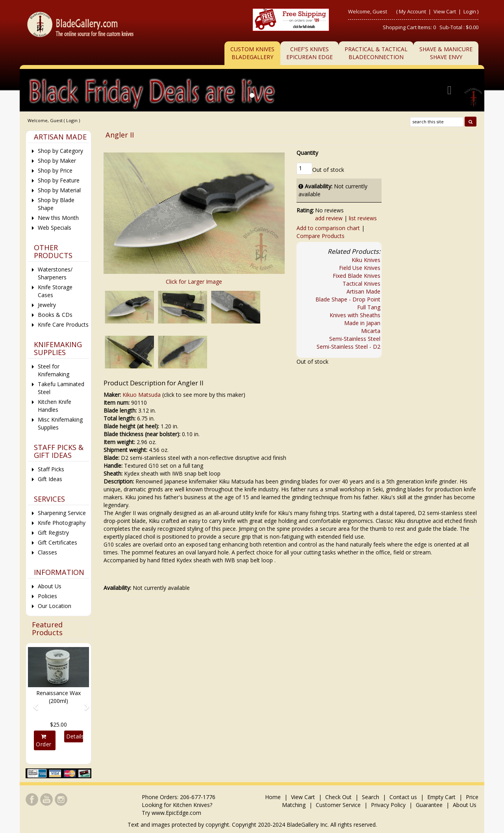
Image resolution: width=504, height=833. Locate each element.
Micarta (371, 331)
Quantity (307, 153)
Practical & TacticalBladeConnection (376, 53)
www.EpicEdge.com (176, 813)
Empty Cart (441, 797)
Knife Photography (62, 523)
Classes (47, 552)
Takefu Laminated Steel (61, 388)
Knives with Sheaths (355, 315)
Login (470, 11)
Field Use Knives (360, 268)
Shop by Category (60, 151)
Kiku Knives (366, 260)
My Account (412, 11)
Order (44, 741)
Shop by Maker (57, 161)
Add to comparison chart (328, 228)
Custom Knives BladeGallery (252, 53)
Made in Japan (362, 323)
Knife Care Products (63, 324)
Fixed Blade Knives (357, 276)
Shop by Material (59, 190)
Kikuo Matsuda (142, 395)
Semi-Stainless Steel (355, 339)
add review (329, 218)
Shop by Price (55, 170)
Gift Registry (53, 533)
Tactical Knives (361, 284)
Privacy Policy (388, 805)
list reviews (363, 218)
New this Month (58, 218)
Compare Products (321, 236)
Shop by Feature (59, 180)
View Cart (445, 11)
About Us (50, 586)
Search (371, 797)
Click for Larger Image (194, 282)
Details (74, 736)
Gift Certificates (57, 542)
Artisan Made (363, 291)
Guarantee (429, 805)
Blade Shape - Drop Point (348, 299)
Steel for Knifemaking (54, 370)
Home (274, 797)
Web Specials (55, 228)
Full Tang (369, 307)
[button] (32, 704)
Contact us (403, 797)
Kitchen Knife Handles (55, 406)
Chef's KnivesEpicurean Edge (309, 53)
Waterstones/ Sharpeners (55, 273)
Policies (47, 596)
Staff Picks (51, 469)
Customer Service (338, 805)
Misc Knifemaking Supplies (60, 423)
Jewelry (47, 305)
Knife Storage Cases (55, 291)
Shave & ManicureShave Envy (446, 53)
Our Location (55, 606)
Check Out (338, 797)
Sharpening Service (62, 513)
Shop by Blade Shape (56, 204)
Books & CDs (55, 315)
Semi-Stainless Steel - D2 (348, 347)
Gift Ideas (50, 479)
